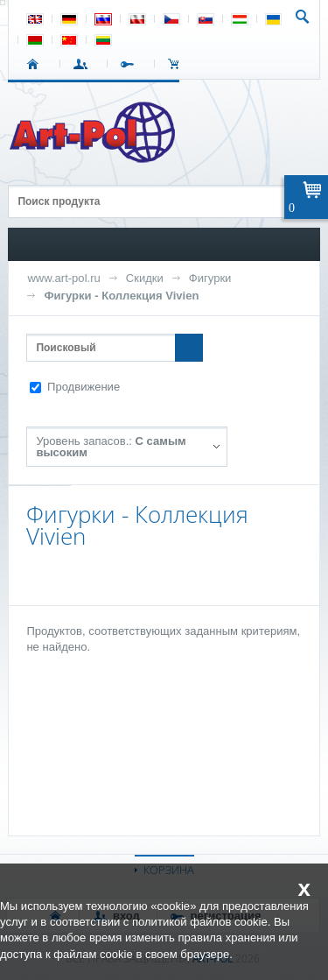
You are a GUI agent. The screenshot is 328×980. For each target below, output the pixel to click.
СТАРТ (36, 64)
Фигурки (210, 278)
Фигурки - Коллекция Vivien (121, 296)
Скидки (145, 278)
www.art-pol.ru (63, 278)
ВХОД (84, 64)
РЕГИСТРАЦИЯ (131, 64)
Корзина (178, 64)
